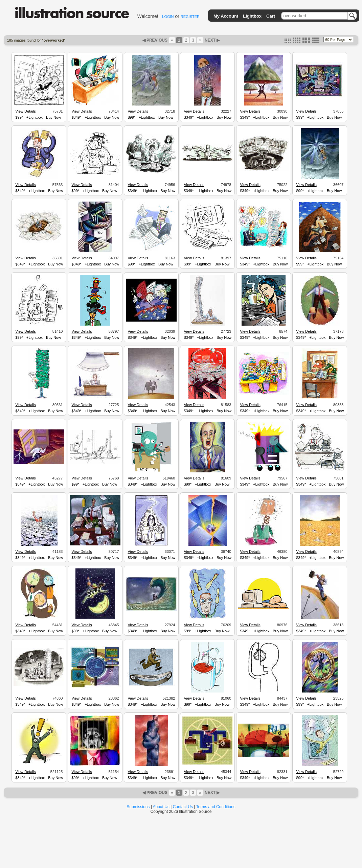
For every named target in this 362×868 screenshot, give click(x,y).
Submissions (138, 807)
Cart (271, 16)
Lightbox (252, 16)
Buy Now (53, 117)
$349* (76, 117)
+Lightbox (35, 117)
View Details (25, 111)
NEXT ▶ (212, 40)
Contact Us (183, 807)
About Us (161, 807)
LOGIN (168, 17)
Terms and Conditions (216, 807)
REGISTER (190, 17)
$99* (19, 117)
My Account (226, 16)
